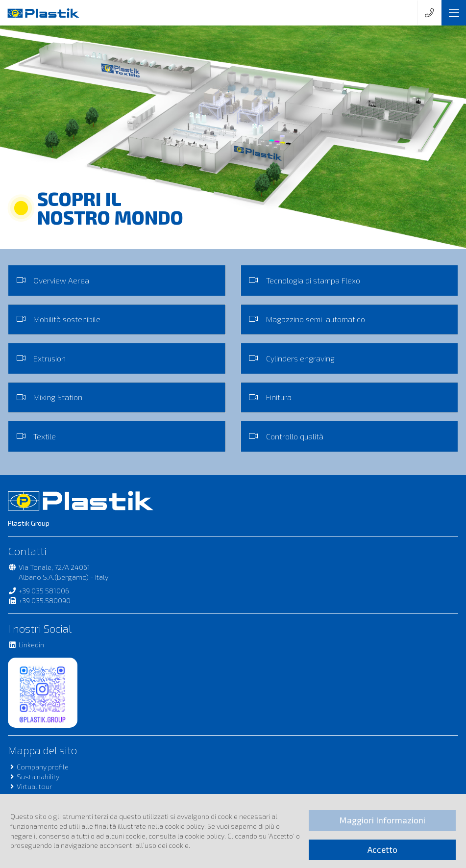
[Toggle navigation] (454, 13)
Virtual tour (30, 786)
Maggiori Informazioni (382, 820)
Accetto (382, 850)
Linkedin (26, 645)
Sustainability (34, 777)
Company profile (38, 767)
